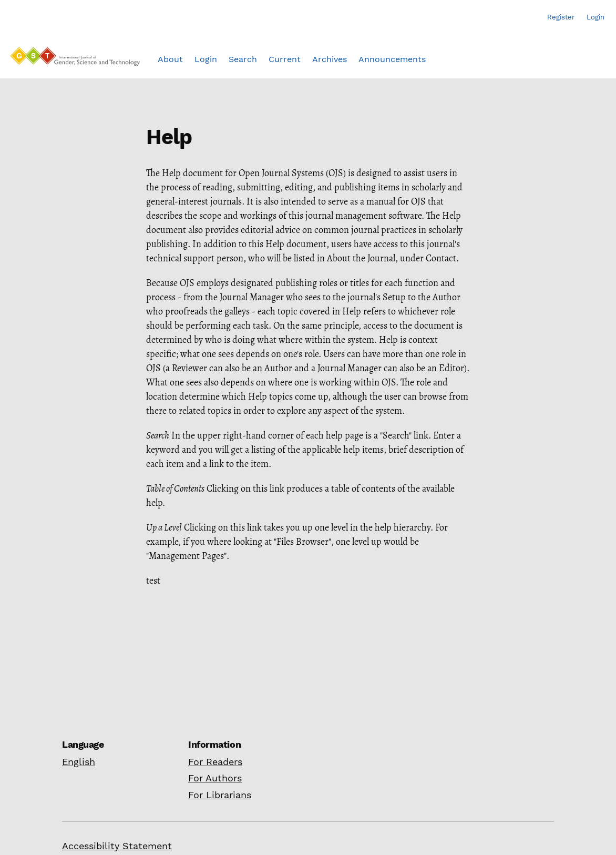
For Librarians (220, 795)
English (79, 762)
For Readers (215, 762)
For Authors (215, 778)
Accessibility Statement (117, 846)
